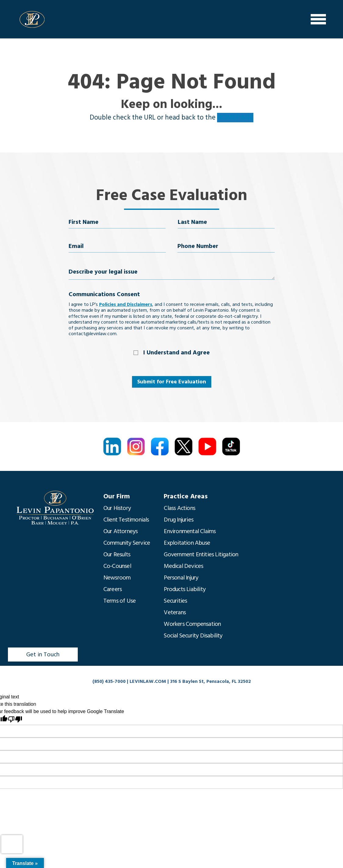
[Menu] (318, 19)
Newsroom (117, 578)
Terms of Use (120, 601)
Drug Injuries (179, 520)
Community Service (127, 543)
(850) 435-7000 (109, 681)
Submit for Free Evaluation (172, 382)
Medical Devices (183, 566)
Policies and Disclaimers (126, 304)
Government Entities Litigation (201, 554)
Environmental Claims (190, 531)
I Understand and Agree (177, 353)
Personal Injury (181, 578)
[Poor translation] (15, 719)
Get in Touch (43, 655)
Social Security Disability (193, 636)
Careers (113, 589)
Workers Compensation (192, 624)
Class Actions (179, 508)
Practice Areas (186, 496)
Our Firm (117, 496)
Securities (175, 601)
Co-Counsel (117, 566)
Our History (117, 508)
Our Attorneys (121, 531)
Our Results (117, 554)
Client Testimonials (126, 520)
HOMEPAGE (235, 118)
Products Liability (185, 589)
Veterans (175, 612)
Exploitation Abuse (187, 543)
